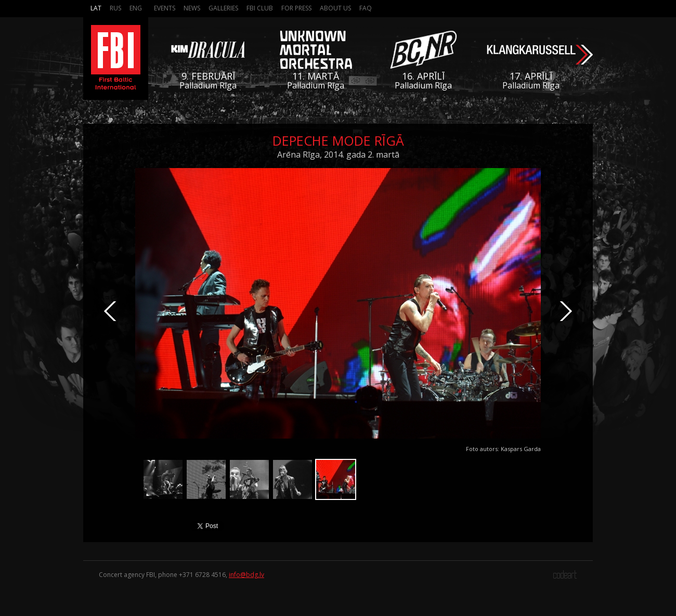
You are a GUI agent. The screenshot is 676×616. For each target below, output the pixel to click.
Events (165, 8)
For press (296, 8)
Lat (96, 8)
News (192, 8)
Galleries (223, 8)
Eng (136, 8)
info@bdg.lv (246, 575)
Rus (115, 8)
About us (335, 8)
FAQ (366, 8)
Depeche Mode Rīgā (338, 140)
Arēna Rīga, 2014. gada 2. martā (338, 155)
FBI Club (260, 8)
